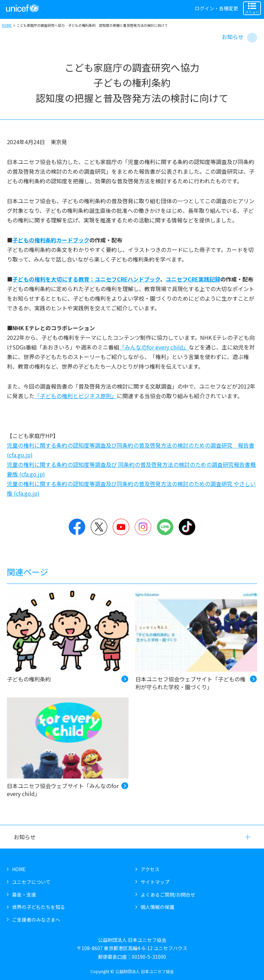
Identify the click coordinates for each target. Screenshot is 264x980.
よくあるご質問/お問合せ (168, 895)
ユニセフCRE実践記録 (193, 279)
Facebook (77, 527)
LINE (165, 527)
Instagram (143, 527)
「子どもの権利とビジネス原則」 (76, 396)
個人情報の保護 (157, 907)
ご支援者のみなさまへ (36, 920)
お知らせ (233, 37)
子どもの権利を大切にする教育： (54, 279)
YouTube (121, 527)
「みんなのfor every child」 (154, 347)
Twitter (99, 527)
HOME (7, 25)
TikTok (187, 527)
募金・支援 (24, 895)
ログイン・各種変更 (217, 8)
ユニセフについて (31, 882)
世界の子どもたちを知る (38, 907)
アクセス (150, 869)
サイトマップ (155, 882)
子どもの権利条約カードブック (51, 240)
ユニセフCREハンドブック (128, 279)
